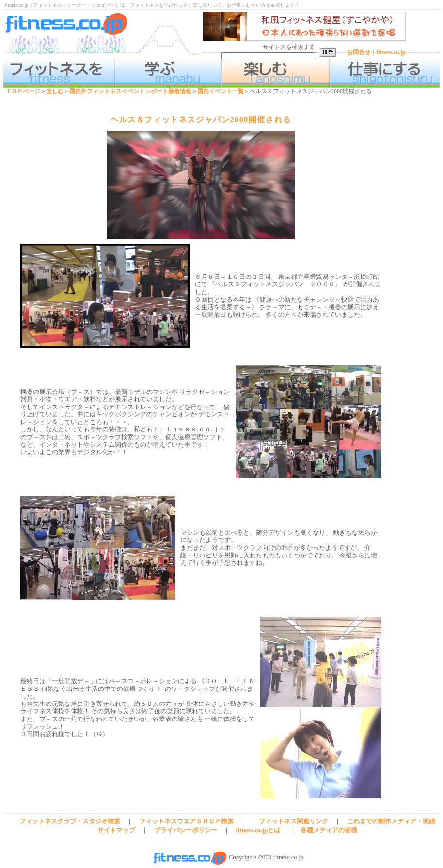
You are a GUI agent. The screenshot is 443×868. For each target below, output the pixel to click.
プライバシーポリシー (186, 830)
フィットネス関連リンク (293, 821)
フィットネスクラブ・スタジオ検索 (70, 821)
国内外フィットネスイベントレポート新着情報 (130, 91)
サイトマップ (116, 830)
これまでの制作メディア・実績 (391, 821)
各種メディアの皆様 (329, 830)
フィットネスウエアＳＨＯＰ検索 (186, 821)
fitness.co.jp (391, 52)
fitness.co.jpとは (258, 830)
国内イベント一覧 (221, 91)
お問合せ (359, 52)
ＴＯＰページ (23, 91)
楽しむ (55, 91)
